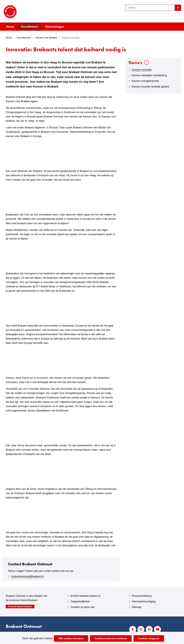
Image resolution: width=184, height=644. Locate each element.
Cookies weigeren (149, 638)
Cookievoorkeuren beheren (111, 638)
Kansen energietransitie (145, 81)
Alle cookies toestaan (71, 638)
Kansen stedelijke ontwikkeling (149, 75)
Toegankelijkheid (80, 601)
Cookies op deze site (82, 607)
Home (10, 27)
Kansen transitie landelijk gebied (150, 87)
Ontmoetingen (54, 27)
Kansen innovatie (142, 70)
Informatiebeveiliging (144, 601)
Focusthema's (30, 27)
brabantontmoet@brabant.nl (27, 576)
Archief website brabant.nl (85, 596)
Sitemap (137, 607)
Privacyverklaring (142, 596)
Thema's (135, 63)
